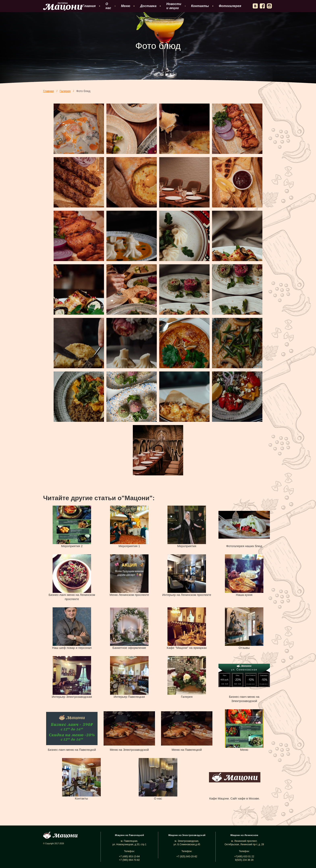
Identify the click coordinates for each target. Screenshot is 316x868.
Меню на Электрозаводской (129, 750)
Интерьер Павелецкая (129, 697)
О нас (108, 6)
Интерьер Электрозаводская (72, 697)
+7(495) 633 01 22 (244, 857)
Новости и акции (174, 6)
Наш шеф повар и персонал (72, 648)
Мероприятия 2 (72, 546)
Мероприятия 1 (129, 546)
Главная (89, 6)
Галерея (187, 697)
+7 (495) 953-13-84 (129, 857)
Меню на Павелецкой (187, 750)
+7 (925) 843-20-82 (187, 857)
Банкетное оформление (129, 648)
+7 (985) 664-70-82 (129, 860)
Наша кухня (244, 595)
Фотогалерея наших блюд (244, 546)
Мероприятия (187, 546)
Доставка (148, 6)
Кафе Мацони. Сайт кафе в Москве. (234, 798)
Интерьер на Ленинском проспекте (187, 595)
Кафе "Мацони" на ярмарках (187, 648)
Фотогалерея (230, 6)
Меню (126, 6)
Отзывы (244, 648)
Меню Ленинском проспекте (129, 595)
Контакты (200, 6)
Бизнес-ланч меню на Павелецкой (72, 750)
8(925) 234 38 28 (244, 860)
